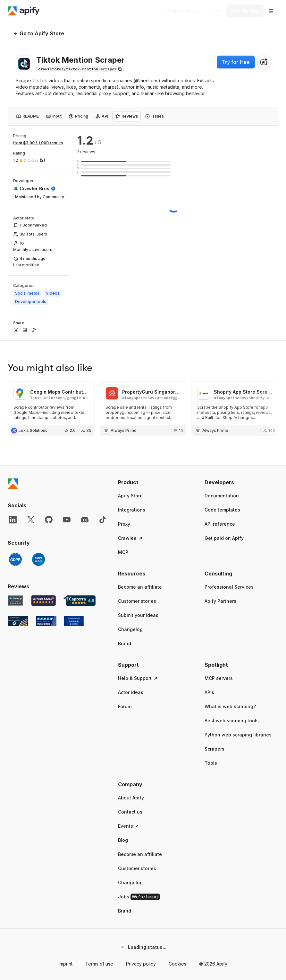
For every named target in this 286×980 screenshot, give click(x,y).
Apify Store (130, 496)
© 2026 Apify (213, 964)
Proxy (124, 524)
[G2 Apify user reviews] (18, 621)
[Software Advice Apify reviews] (43, 601)
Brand (125, 643)
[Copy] (80, 69)
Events (129, 826)
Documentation (222, 496)
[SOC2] (38, 559)
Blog (123, 840)
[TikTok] (103, 520)
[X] (31, 520)
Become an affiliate (140, 587)
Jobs (139, 897)
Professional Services (229, 587)
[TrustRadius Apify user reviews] (46, 621)
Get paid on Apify (224, 538)
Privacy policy (141, 964)
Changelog (130, 629)
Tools (211, 763)
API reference (220, 524)
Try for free (236, 62)
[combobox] (264, 62)
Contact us (130, 812)
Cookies (177, 964)
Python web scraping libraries (238, 735)
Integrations (132, 510)
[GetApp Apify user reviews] (15, 601)
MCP (123, 552)
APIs (209, 692)
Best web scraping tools (232, 721)
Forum (125, 706)
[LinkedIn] (13, 520)
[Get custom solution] (182, 11)
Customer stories (137, 601)
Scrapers (214, 749)
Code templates (222, 510)
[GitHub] (49, 520)
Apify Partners (220, 601)
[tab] (27, 116)
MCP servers (219, 678)
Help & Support (138, 678)
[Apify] (24, 11)
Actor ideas (131, 692)
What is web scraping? (230, 706)
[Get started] (245, 11)
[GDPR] (15, 559)
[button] (155, 482)
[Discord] (85, 520)
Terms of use (99, 964)
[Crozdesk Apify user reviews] (74, 621)
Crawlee (130, 538)
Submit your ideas (138, 615)
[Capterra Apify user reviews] (80, 601)
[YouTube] (67, 520)
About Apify (131, 798)
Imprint (66, 964)
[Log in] (213, 11)
